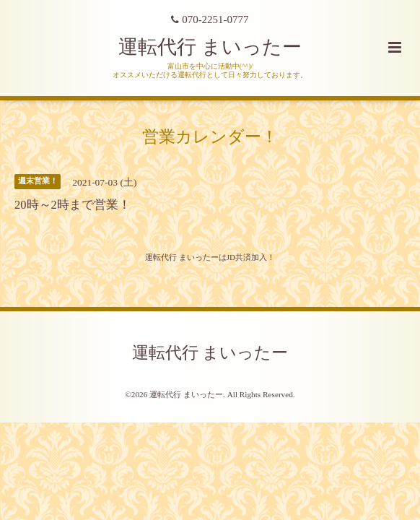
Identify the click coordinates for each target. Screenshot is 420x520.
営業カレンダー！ (210, 137)
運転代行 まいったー (210, 47)
